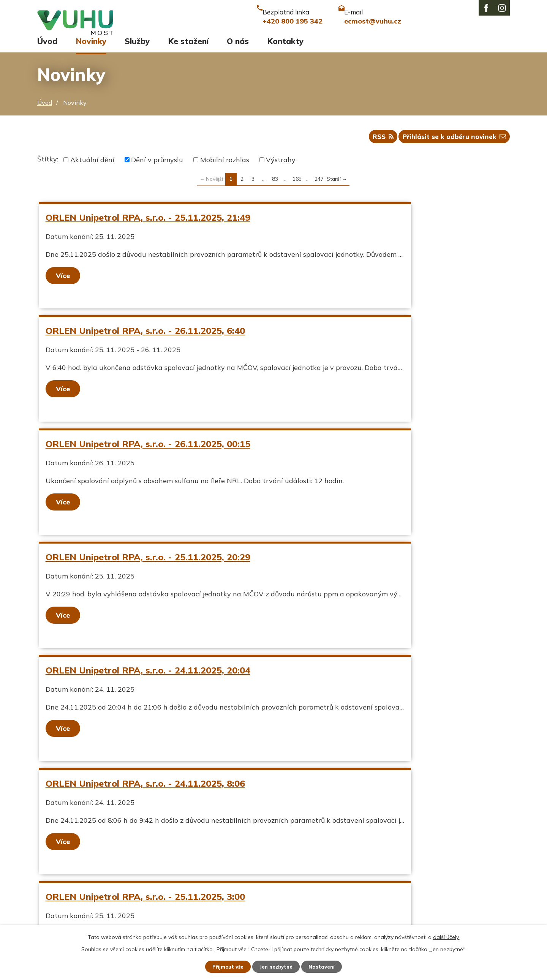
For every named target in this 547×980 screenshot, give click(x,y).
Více (65, 286)
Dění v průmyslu (157, 170)
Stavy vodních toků (69, 899)
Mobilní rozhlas (225, 170)
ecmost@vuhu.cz (237, 886)
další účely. (446, 936)
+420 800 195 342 (240, 873)
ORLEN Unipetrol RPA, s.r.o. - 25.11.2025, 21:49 (150, 228)
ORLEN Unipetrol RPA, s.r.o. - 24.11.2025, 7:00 (376, 681)
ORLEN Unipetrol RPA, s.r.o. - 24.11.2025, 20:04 (150, 454)
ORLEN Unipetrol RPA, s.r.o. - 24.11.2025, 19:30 (150, 681)
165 (297, 189)
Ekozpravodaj (59, 886)
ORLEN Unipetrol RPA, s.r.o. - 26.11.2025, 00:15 (150, 341)
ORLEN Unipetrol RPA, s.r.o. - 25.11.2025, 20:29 (379, 341)
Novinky (91, 48)
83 (275, 189)
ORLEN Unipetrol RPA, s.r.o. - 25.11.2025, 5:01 (376, 567)
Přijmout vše (224, 966)
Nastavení (327, 966)
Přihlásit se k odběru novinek (452, 146)
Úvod (47, 48)
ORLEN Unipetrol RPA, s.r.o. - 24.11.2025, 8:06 (376, 454)
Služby (137, 48)
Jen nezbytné (277, 966)
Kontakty (285, 48)
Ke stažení (188, 48)
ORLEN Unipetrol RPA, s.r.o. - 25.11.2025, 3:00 (147, 567)
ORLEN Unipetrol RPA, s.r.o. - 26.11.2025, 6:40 (376, 228)
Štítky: (48, 170)
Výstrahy (281, 170)
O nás (238, 48)
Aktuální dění (92, 170)
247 (319, 189)
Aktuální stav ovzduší (73, 873)
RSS (376, 146)
